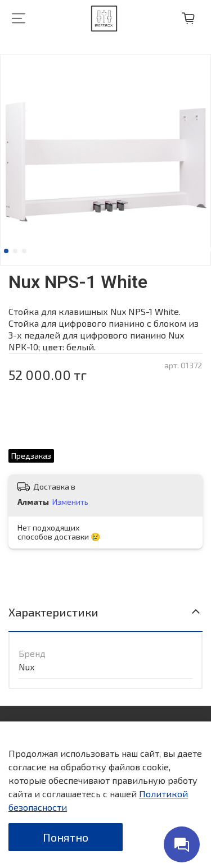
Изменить (70, 502)
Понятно (66, 837)
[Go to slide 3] (24, 251)
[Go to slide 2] (15, 251)
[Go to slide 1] (6, 251)
